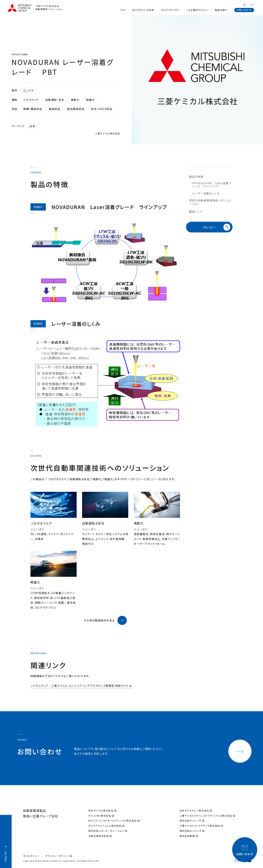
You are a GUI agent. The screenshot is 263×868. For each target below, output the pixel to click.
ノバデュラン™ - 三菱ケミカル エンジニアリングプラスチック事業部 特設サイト (81, 686)
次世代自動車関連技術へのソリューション (210, 202)
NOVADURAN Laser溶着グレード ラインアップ (212, 185)
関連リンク (196, 212)
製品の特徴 (196, 176)
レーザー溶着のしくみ (206, 193)
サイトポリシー (31, 856)
